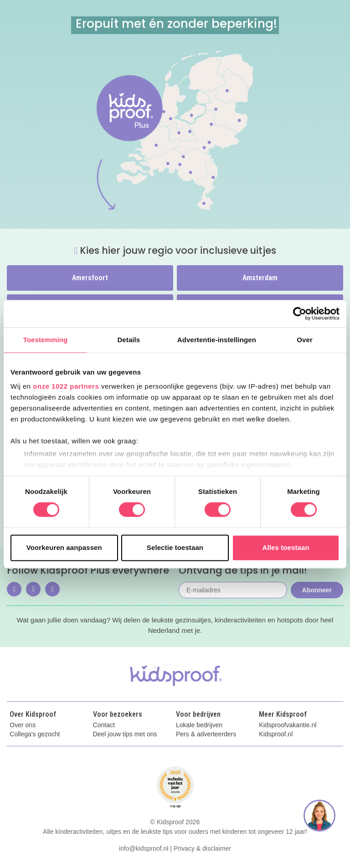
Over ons (23, 725)
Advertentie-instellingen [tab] (217, 340)
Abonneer (317, 590)
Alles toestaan (286, 547)
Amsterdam (260, 278)
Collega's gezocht (35, 734)
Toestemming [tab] (46, 340)
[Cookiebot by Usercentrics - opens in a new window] (300, 313)
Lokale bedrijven (199, 725)
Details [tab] (129, 340)
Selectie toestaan (175, 547)
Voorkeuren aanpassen (64, 547)
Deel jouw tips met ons (125, 734)
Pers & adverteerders (206, 734)
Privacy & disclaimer (202, 848)
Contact (104, 725)
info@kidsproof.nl (144, 848)
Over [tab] (305, 340)
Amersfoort (90, 278)
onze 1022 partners (66, 386)
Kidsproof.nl (276, 734)
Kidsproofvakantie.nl (288, 725)
